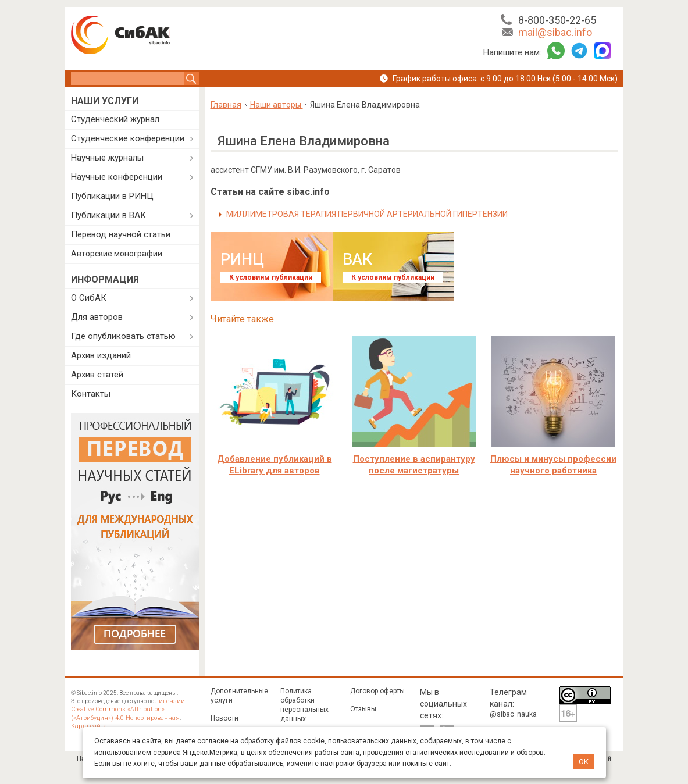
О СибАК (89, 298)
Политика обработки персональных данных (304, 705)
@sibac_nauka (513, 714)
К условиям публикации (271, 277)
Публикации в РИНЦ (112, 196)
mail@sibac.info (555, 32)
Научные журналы (107, 158)
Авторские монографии (117, 254)
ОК (584, 762)
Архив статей (97, 375)
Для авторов (97, 317)
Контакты (91, 394)
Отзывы (363, 709)
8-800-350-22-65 (557, 20)
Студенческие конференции (128, 138)
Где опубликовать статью (123, 336)
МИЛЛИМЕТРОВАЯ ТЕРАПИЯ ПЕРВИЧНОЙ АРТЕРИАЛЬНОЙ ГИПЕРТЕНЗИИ (367, 214)
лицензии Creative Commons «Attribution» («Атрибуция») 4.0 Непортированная (133, 709)
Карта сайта (87, 726)
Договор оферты (377, 691)
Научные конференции (117, 177)
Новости (224, 718)
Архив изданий (101, 355)
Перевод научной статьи (121, 234)
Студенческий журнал (115, 119)
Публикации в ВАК (108, 215)
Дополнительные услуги (239, 696)
